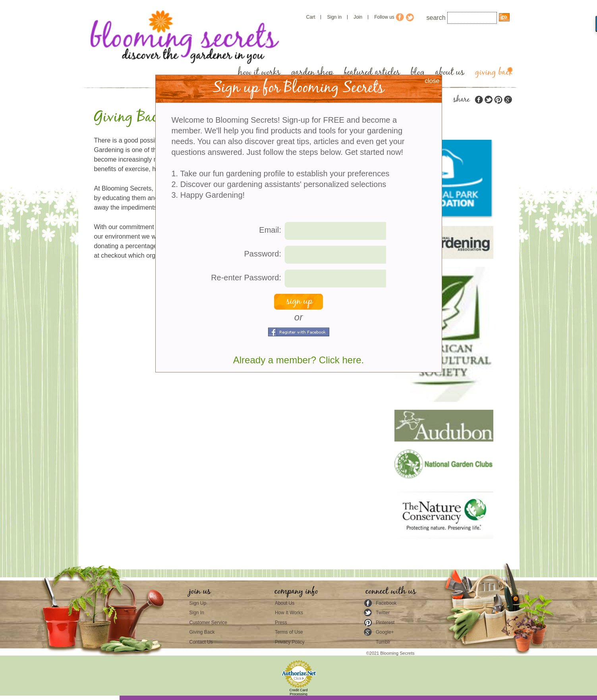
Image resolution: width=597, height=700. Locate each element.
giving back (494, 72)
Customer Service (208, 623)
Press (281, 623)
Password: (263, 254)
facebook (479, 100)
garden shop (312, 72)
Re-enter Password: (246, 278)
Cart (311, 17)
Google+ (385, 632)
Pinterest (385, 623)
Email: (270, 230)
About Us (285, 603)
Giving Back (202, 632)
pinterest (498, 100)
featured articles (372, 72)
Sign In (197, 613)
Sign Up (198, 603)
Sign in (334, 17)
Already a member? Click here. (298, 360)
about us (450, 72)
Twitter (383, 613)
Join (358, 17)
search (436, 18)
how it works (259, 72)
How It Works (289, 613)
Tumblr (383, 642)
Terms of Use (289, 632)
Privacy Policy (290, 642)
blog (418, 72)
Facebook (386, 603)
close (432, 81)
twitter (489, 100)
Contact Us (201, 642)
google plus (508, 100)
